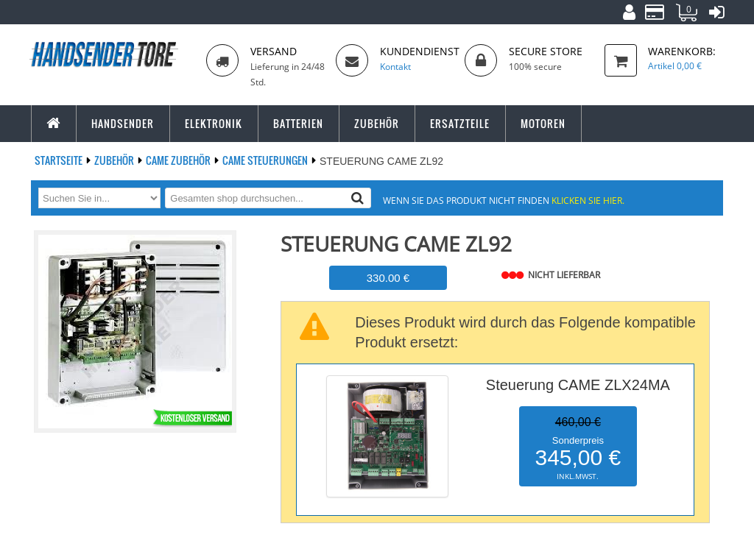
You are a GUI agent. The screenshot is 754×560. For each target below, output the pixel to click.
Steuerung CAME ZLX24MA (578, 385)
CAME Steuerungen (266, 160)
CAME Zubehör (179, 160)
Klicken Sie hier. (588, 200)
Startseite (60, 160)
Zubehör (115, 160)
